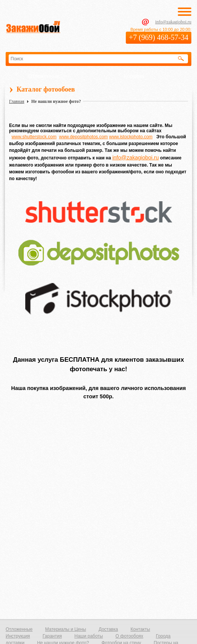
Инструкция (18, 636)
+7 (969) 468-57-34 (159, 37)
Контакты (140, 629)
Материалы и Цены (66, 629)
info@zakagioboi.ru (173, 22)
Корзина (134, 76)
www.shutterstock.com (34, 137)
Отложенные (44, 76)
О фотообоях (130, 636)
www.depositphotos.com (83, 137)
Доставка (108, 629)
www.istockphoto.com (131, 137)
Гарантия (52, 636)
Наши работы (89, 636)
